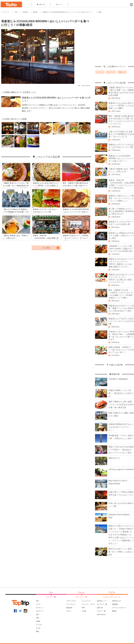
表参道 (35, 12)
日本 (16, 12)
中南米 (38, 621)
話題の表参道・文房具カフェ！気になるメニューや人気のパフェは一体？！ (121, 350)
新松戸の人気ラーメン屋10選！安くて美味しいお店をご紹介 (121, 552)
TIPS (83, 608)
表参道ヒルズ (122, 72)
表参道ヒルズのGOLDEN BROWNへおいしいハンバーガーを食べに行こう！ (68, 12)
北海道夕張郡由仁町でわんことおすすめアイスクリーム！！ (121, 427)
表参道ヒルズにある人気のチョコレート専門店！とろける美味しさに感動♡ (121, 106)
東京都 (25, 12)
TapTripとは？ (117, 601)
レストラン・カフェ (88, 604)
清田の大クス (114, 458)
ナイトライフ (71, 604)
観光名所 (69, 608)
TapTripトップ (101, 601)
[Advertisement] (25, 41)
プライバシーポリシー (119, 608)
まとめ (38, 628)
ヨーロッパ (40, 608)
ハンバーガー (100, 72)
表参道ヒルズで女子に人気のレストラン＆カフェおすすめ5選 (121, 321)
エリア (59, 4)
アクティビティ (72, 601)
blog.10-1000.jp (86, 86)
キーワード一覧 (102, 604)
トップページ (5, 12)
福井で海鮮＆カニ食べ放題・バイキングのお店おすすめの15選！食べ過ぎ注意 (121, 405)
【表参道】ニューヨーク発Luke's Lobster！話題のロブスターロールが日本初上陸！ (121, 249)
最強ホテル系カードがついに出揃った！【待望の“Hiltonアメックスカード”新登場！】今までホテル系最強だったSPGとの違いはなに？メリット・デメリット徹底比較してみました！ (121, 535)
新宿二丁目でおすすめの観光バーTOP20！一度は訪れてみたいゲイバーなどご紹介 (121, 450)
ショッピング (86, 601)
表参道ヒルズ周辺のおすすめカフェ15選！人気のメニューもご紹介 (121, 236)
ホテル (69, 611)
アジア (38, 604)
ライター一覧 (101, 611)
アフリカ (39, 625)
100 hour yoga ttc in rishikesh (121, 469)
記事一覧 (41, 4)
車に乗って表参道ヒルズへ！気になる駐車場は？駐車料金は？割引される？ (121, 211)
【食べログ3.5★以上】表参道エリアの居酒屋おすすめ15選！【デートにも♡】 (121, 134)
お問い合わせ (101, 614)
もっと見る (46, 248)
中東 (37, 618)
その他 (84, 611)
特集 (37, 631)
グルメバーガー (111, 72)
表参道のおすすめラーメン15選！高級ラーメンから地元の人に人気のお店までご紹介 (121, 308)
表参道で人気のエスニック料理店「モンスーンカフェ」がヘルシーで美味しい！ (121, 198)
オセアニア (40, 611)
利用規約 (115, 604)
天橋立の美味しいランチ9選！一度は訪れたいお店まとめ (121, 393)
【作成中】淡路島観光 (118, 379)
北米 (37, 614)
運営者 (114, 611)
